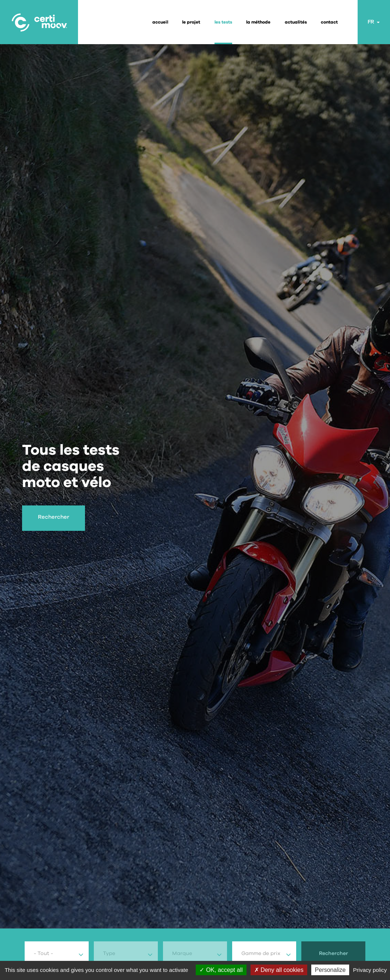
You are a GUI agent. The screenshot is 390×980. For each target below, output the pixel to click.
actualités (296, 22)
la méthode (258, 22)
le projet (191, 22)
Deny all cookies (279, 970)
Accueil (160, 22)
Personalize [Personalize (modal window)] (330, 970)
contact (329, 22)
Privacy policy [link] (370, 970)
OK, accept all (221, 970)
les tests (223, 22)
